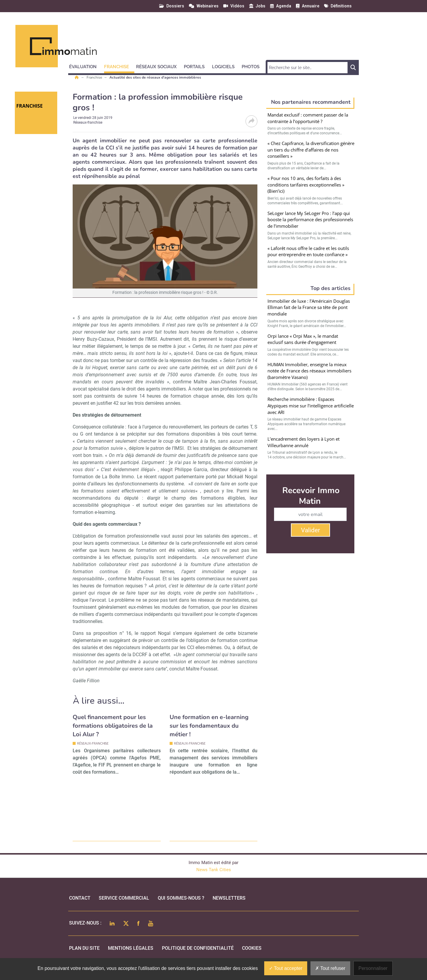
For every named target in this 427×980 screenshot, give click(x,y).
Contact (80, 898)
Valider (310, 530)
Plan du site (84, 948)
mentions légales (131, 948)
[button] (86, 66)
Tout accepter (286, 968)
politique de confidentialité (198, 948)
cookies (252, 948)
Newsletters (229, 898)
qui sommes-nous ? (181, 898)
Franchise (95, 77)
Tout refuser (330, 968)
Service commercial (124, 898)
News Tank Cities (214, 870)
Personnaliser (373, 968)
